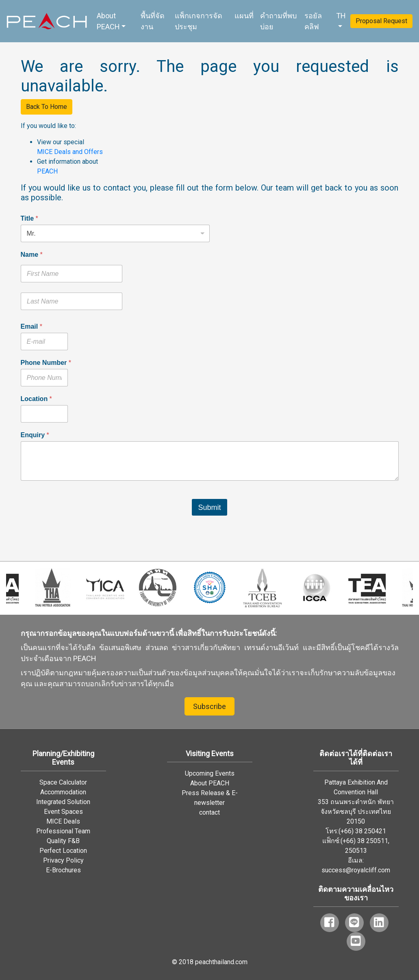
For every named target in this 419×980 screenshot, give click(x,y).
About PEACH (108, 21)
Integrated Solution (63, 802)
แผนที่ (244, 16)
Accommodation (63, 792)
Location (36, 399)
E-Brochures (63, 870)
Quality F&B (63, 841)
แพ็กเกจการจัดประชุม (199, 21)
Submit (209, 507)
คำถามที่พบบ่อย (278, 21)
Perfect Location (63, 851)
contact (209, 812)
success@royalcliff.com (356, 870)
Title (29, 218)
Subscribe (209, 706)
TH (341, 16)
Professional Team (63, 831)
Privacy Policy (63, 860)
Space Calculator (63, 782)
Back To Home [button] (47, 107)
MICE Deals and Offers (70, 152)
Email (31, 326)
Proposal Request (381, 21)
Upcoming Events (210, 773)
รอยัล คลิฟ (313, 21)
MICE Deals (63, 821)
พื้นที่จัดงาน (153, 21)
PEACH (47, 171)
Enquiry (35, 435)
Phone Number (46, 363)
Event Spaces (63, 812)
